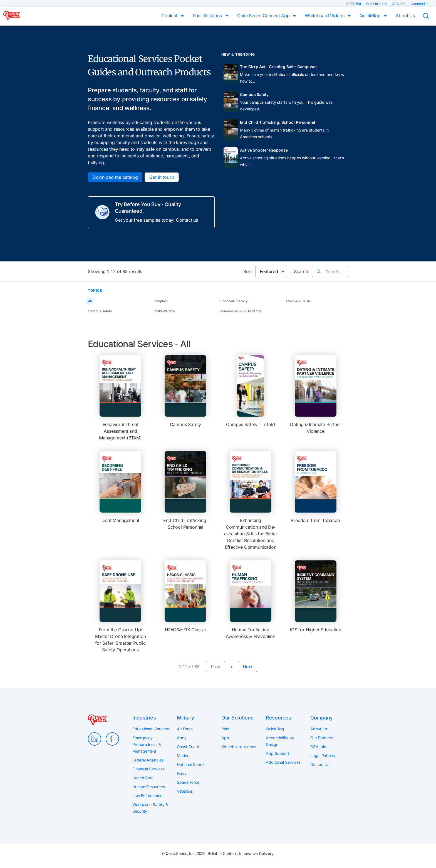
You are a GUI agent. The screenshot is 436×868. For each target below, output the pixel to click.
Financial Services (148, 769)
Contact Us (419, 4)
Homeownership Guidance (241, 311)
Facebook (112, 739)
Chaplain (161, 301)
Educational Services (151, 729)
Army (182, 738)
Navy (182, 773)
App (225, 738)
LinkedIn (95, 739)
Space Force (188, 782)
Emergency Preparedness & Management (147, 744)
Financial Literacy (234, 301)
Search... (330, 272)
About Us (405, 16)
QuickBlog (371, 16)
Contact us (187, 220)
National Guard (190, 764)
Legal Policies (323, 756)
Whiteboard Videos (325, 16)
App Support (278, 753)
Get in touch (162, 177)
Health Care (143, 778)
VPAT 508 (354, 4)
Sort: (248, 271)
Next (247, 667)
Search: (302, 271)
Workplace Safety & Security (150, 808)
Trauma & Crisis (298, 301)
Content (170, 16)
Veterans (185, 791)
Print (226, 729)
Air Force (185, 729)
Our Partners (377, 4)
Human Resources (149, 787)
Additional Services (283, 762)
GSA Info (399, 4)
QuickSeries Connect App (264, 16)
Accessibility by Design (280, 741)
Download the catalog (115, 177)
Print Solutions (208, 16)
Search (429, 16)
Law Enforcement (148, 796)
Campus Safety (100, 311)
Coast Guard (188, 747)
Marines (184, 756)
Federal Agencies (148, 760)
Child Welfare (164, 311)
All (90, 301)
